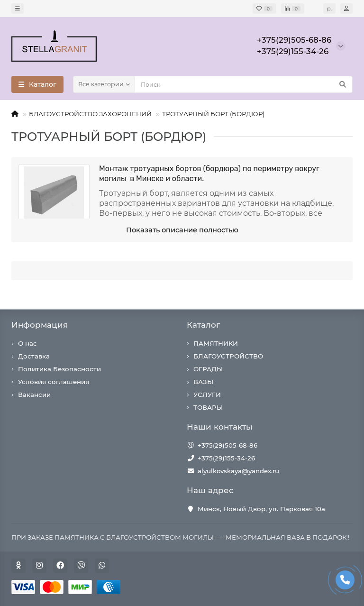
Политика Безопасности (59, 369)
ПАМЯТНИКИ (216, 343)
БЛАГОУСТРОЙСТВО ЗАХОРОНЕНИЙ (90, 114)
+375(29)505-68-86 (227, 445)
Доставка (34, 356)
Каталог (203, 325)
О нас (27, 343)
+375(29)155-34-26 (226, 458)
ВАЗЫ (203, 382)
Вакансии (34, 395)
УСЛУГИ (207, 395)
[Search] (244, 84)
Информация (40, 325)
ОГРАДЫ (208, 369)
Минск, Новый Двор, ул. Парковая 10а (261, 509)
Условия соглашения (54, 382)
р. (329, 9)
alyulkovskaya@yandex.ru (238, 471)
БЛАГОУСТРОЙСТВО (228, 356)
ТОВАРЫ (208, 407)
